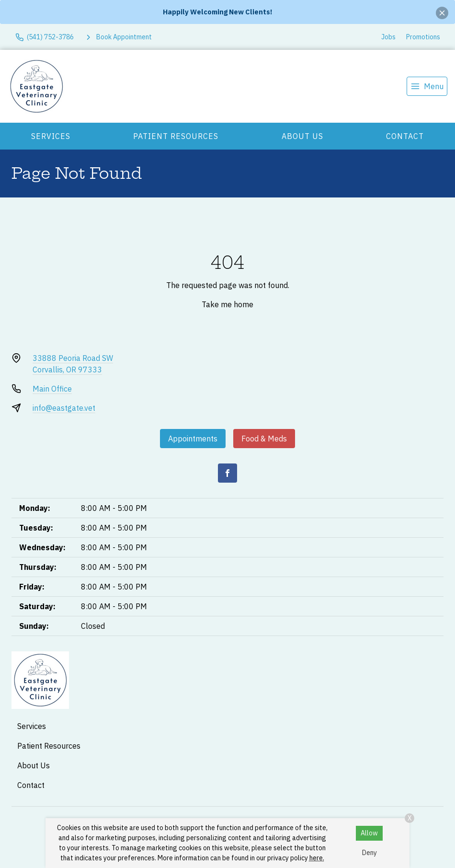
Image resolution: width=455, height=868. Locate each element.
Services (51, 136)
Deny (370, 853)
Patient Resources (176, 136)
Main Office (52, 389)
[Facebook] (227, 473)
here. (317, 858)
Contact (405, 136)
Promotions (423, 37)
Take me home (227, 304)
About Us (302, 136)
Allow (369, 833)
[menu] (427, 86)
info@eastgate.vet (64, 408)
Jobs (388, 37)
